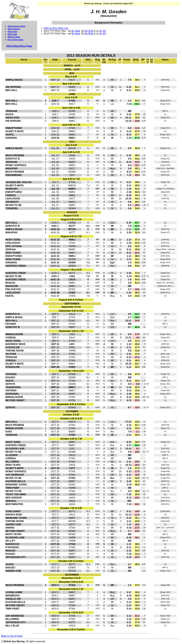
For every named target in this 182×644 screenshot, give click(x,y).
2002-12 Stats (14, 37)
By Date (76, 31)
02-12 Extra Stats (15, 40)
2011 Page (12, 32)
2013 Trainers (14, 29)
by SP (103, 31)
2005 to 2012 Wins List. (56, 28)
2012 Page (12, 34)
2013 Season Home (16, 26)
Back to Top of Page (12, 636)
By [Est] (89, 31)
